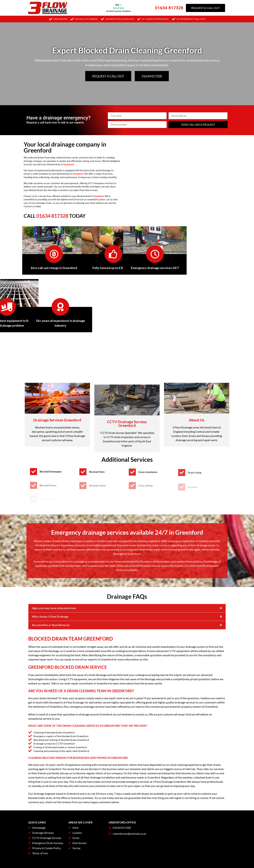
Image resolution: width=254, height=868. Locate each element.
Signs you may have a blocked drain (54, 623)
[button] (127, 623)
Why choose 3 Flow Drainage (50, 632)
